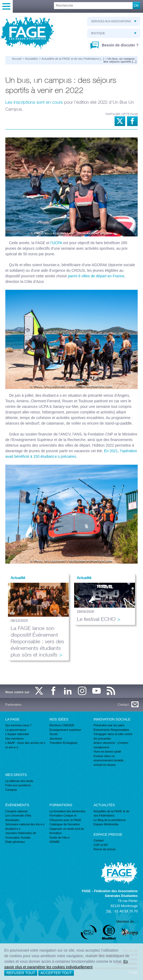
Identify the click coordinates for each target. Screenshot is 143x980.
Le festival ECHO (96, 619)
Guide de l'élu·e (60, 837)
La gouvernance (16, 730)
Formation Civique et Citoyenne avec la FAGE (65, 818)
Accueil (17, 59)
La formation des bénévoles (67, 811)
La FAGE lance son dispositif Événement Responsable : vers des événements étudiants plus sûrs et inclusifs (37, 641)
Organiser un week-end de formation (67, 831)
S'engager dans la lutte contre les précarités (113, 736)
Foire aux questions (18, 785)
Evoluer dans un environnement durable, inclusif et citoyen (109, 760)
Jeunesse (56, 739)
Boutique (114, 33)
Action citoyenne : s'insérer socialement (111, 745)
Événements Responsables (111, 730)
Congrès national (16, 811)
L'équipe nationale (17, 734)
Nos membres (14, 739)
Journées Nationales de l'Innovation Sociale (21, 835)
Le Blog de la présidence (110, 820)
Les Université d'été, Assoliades (18, 818)
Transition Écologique (63, 743)
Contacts (11, 790)
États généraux (15, 842)
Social (53, 734)
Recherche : (0, 2)
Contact (99, 840)
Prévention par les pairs (109, 725)
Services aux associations (114, 21)
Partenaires (13, 705)
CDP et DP (101, 845)
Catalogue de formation (65, 824)
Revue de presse (105, 849)
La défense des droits (19, 781)
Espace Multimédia (106, 824)
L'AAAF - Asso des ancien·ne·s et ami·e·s (25, 745)
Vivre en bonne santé (107, 752)
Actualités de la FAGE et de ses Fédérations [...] (73, 59)
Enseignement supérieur (65, 730)
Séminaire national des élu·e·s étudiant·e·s (25, 826)
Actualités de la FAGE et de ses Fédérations (112, 813)
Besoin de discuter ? (120, 45)
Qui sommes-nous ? (18, 725)
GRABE (55, 842)
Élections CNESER (62, 725)
